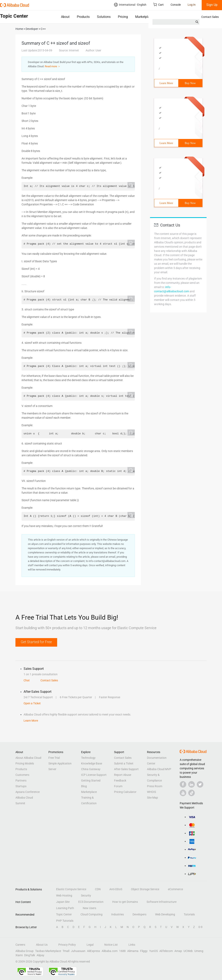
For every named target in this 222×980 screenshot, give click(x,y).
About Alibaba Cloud (28, 758)
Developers (139, 914)
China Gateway (91, 769)
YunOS (153, 951)
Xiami (19, 955)
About (65, 17)
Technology (88, 758)
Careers (20, 945)
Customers (22, 775)
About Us (42, 945)
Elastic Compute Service (71, 889)
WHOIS (151, 792)
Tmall (66, 951)
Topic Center (64, 914)
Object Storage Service (145, 889)
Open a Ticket (32, 703)
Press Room (155, 786)
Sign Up (212, 5)
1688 (122, 951)
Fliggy (144, 951)
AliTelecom (166, 951)
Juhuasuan (78, 951)
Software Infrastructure (162, 902)
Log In (192, 5)
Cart (158, 5)
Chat (27, 680)
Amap (178, 951)
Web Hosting (64, 895)
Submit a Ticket (124, 763)
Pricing (123, 17)
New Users (89, 908)
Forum (118, 786)
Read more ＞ (53, 66)
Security (86, 895)
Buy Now (190, 83)
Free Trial (54, 758)
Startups (21, 786)
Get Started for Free (36, 642)
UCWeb (188, 951)
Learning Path (65, 908)
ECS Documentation (91, 902)
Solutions (104, 17)
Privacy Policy (67, 945)
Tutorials (189, 914)
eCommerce (175, 889)
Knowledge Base (92, 763)
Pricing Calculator (125, 792)
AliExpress (94, 951)
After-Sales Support (126, 769)
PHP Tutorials (65, 921)
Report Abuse (123, 775)
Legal (90, 945)
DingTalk (30, 955)
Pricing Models (25, 763)
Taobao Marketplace (48, 951)
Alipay (40, 955)
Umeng (199, 951)
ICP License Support (94, 775)
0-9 (200, 927)
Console (176, 5)
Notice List (111, 945)
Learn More (166, 83)
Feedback (120, 781)
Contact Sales (210, 17)
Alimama (133, 951)
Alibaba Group (24, 951)
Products (83, 17)
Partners (21, 781)
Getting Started (91, 781)
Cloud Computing (91, 914)
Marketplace (144, 17)
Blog (84, 786)
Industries (118, 914)
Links (132, 945)
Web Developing (165, 914)
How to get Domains (125, 902)
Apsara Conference (28, 792)
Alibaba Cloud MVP (159, 769)
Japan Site (63, 902)
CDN (98, 889)
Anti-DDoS (116, 889)
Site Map (152, 798)
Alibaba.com (110, 951)
